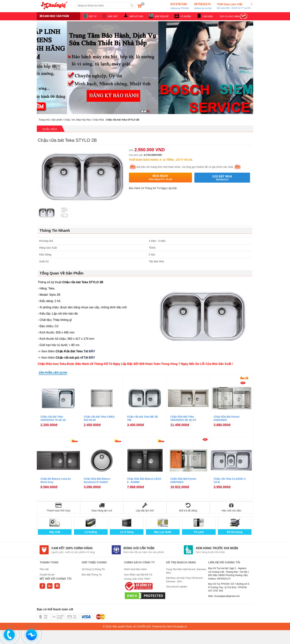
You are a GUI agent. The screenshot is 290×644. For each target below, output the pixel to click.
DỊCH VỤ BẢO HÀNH (230, 16)
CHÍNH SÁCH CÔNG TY (139, 562)
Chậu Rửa (98, 120)
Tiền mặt (44, 569)
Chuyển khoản (47, 575)
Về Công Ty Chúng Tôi (93, 569)
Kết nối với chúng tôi (55, 579)
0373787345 (179, 6)
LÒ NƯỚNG (186, 16)
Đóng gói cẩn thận (139, 548)
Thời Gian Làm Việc (234, 6)
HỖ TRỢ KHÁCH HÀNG (181, 562)
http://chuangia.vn (177, 626)
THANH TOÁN (49, 562)
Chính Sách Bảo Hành (135, 569)
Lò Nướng (91, 532)
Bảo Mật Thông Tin (92, 575)
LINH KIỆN (208, 16)
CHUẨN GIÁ (144, 626)
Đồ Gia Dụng (235, 532)
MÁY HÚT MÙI (136, 16)
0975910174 (203, 6)
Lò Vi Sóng (127, 532)
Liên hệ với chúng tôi (224, 562)
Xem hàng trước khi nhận (217, 548)
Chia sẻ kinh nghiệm (177, 587)
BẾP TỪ (93, 16)
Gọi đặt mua (222, 178)
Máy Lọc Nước (163, 532)
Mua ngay (160, 178)
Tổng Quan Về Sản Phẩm (61, 273)
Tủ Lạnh (199, 532)
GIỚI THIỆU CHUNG (94, 562)
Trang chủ (44, 120)
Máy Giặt (55, 532)
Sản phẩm (57, 120)
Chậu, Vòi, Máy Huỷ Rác (78, 120)
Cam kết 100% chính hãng (72, 548)
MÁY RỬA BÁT (162, 16)
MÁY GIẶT (113, 16)
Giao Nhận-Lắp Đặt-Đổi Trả (138, 575)
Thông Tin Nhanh (55, 231)
